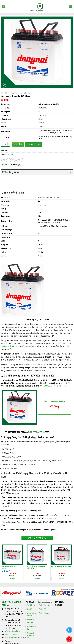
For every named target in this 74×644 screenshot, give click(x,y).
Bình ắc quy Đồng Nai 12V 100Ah (10, 554)
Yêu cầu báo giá (33, 144)
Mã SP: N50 (62, 562)
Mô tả (5, 165)
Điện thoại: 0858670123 (13, 618)
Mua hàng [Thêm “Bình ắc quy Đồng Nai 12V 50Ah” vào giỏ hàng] (62, 565)
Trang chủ (4, 93)
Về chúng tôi (31, 592)
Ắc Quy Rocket (44, 600)
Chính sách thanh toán (31, 621)
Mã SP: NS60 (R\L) (37, 562)
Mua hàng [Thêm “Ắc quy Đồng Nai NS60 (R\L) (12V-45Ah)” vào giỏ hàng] (37, 565)
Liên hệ (30, 596)
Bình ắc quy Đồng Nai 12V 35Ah (55, 388)
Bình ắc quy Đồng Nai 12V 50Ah (61, 553)
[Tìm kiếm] (71, 7)
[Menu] (3, 7)
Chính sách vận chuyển (32, 601)
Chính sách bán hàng (32, 614)
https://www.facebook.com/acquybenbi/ (42, 516)
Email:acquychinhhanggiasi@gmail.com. (17, 624)
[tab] (5, 165)
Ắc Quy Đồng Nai (26, 93)
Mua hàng (18, 144)
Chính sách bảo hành (31, 608)
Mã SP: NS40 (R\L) (55, 395)
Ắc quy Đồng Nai (37, 418)
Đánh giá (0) (15, 165)
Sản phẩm (14, 93)
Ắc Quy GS (42, 596)
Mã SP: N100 (12, 562)
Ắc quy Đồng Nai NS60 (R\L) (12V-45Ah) (36, 554)
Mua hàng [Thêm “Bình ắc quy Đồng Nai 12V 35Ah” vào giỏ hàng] (54, 399)
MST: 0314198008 (11, 621)
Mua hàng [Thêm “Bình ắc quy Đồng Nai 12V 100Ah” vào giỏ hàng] (12, 565)
